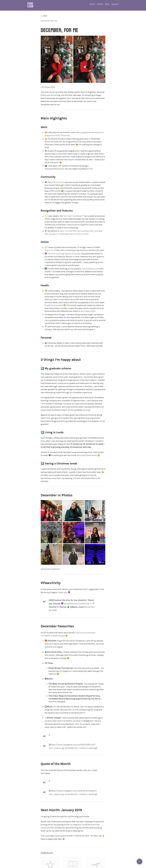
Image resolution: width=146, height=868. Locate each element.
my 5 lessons (86, 311)
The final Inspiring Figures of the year (64, 254)
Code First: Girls (58, 182)
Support (115, 4)
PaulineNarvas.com (91, 269)
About (92, 4)
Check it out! (50, 250)
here (90, 169)
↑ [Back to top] (139, 862)
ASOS (77, 724)
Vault (107, 4)
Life (56, 21)
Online (100, 4)
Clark (74, 710)
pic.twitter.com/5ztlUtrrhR (77, 604)
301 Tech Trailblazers (73, 216)
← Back (44, 16)
